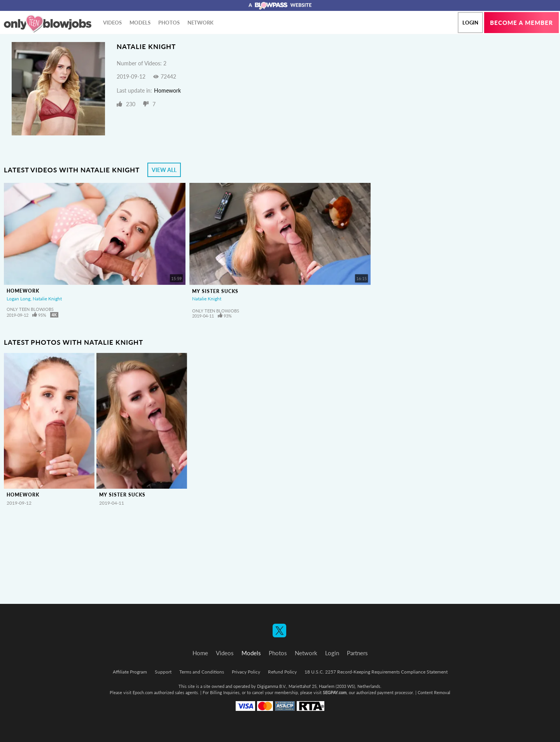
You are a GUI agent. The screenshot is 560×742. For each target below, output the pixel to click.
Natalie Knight (47, 299)
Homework (167, 90)
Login (470, 23)
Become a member (521, 23)
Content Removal (434, 692)
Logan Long (18, 299)
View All (164, 170)
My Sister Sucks (215, 291)
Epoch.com (143, 692)
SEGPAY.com (335, 692)
